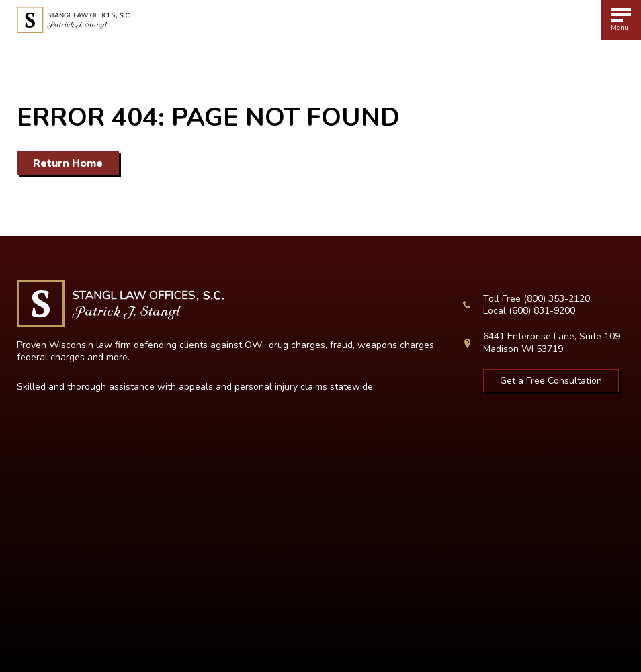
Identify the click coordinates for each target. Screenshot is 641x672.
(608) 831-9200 (542, 311)
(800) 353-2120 (557, 299)
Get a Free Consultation (551, 381)
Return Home (68, 163)
